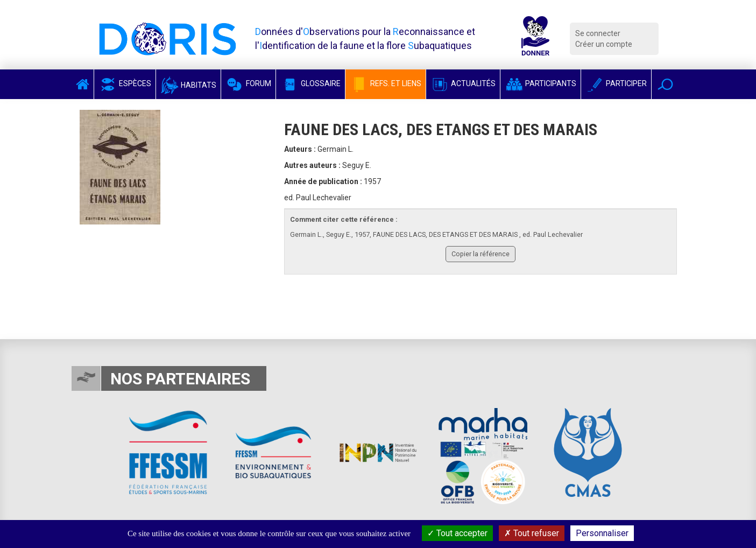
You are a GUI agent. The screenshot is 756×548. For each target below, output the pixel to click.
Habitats (188, 85)
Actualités (463, 83)
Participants (540, 83)
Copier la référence (481, 254)
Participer (616, 83)
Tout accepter (457, 533)
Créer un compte (604, 44)
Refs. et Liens (386, 83)
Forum (248, 83)
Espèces (125, 83)
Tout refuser (532, 533)
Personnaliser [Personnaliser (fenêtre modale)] (602, 533)
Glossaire (310, 83)
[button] (665, 84)
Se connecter (598, 33)
